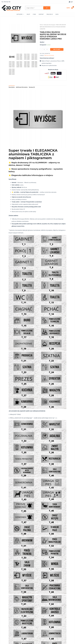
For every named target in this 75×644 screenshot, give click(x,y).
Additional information (22, 87)
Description (12, 87)
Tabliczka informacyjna (49, 25)
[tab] (12, 87)
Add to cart (57, 49)
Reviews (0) (32, 87)
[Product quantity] (44, 49)
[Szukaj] (47, 8)
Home (41, 25)
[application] (23, 14)
